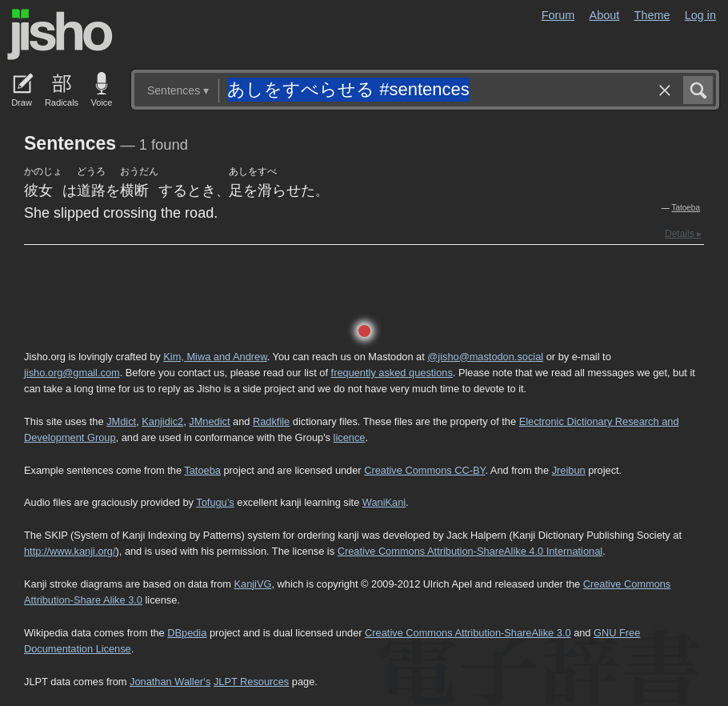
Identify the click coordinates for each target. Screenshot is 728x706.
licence (350, 437)
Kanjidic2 (162, 421)
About (605, 15)
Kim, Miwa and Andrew (215, 357)
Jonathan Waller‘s (170, 682)
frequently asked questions (392, 373)
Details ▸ (683, 234)
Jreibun (569, 470)
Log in (700, 15)
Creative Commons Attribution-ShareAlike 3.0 (468, 633)
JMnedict (209, 421)
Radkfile (271, 421)
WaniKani (384, 502)
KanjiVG (252, 584)
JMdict (121, 421)
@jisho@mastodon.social (485, 357)
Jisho (60, 34)
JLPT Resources (251, 682)
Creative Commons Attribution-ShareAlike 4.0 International (470, 551)
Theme (652, 15)
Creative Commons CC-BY (424, 470)
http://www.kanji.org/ (70, 551)
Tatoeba (686, 208)
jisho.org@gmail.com (72, 373)
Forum (558, 15)
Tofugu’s (215, 502)
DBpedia (187, 633)
